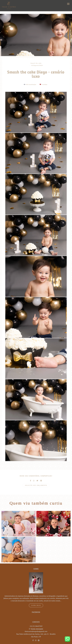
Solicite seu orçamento (36, 485)
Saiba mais (36, 602)
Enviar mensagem (37, 625)
